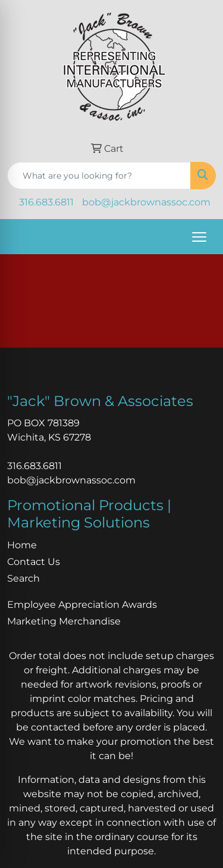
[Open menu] (199, 237)
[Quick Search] (99, 176)
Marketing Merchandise (64, 621)
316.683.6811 (46, 202)
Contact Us (34, 562)
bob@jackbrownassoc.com (146, 202)
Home (22, 545)
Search (23, 578)
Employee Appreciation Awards (82, 605)
